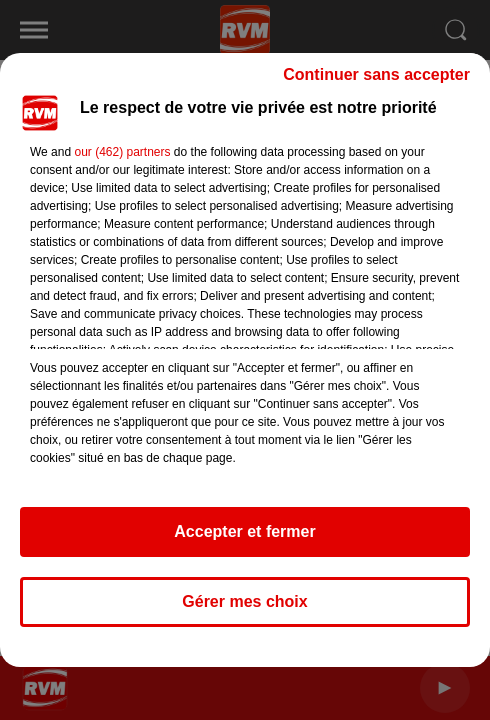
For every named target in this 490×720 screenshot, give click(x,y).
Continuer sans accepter (376, 74)
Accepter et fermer (244, 531)
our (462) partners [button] (122, 152)
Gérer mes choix (244, 601)
